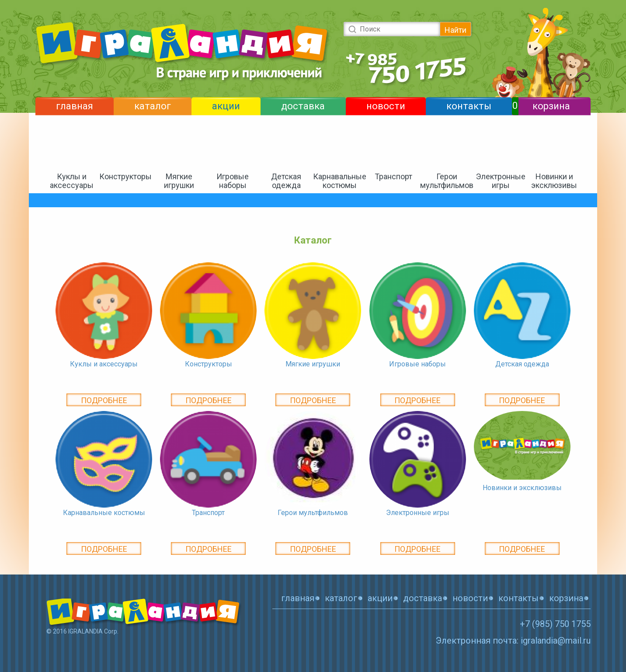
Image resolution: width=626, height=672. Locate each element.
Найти (456, 30)
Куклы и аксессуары (72, 181)
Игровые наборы (233, 181)
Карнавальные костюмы (340, 181)
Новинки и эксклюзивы (554, 181)
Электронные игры (501, 181)
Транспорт (393, 176)
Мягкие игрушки (179, 181)
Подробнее (104, 400)
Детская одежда (286, 181)
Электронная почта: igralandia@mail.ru (513, 641)
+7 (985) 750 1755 (555, 624)
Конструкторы (125, 176)
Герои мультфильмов (447, 181)
